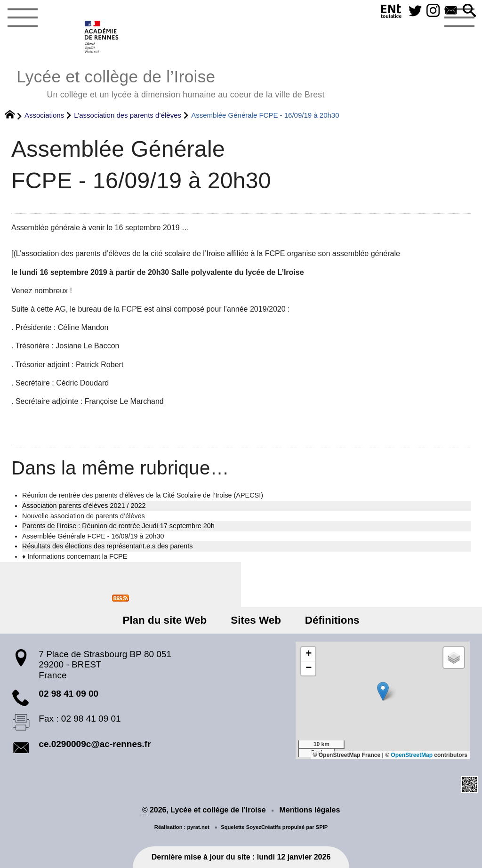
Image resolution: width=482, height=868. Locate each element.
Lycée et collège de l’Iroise (170, 83)
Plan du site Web (165, 620)
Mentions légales (309, 810)
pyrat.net (198, 827)
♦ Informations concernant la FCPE (75, 556)
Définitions (332, 620)
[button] (469, 11)
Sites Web (256, 620)
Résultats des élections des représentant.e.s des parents (107, 546)
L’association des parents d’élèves (128, 115)
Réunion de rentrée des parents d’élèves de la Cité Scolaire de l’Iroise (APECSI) (143, 495)
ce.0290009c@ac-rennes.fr (95, 744)
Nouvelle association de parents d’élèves (84, 516)
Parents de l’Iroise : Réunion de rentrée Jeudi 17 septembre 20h (118, 526)
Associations (44, 115)
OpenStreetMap (412, 755)
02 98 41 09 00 (68, 694)
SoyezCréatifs (264, 827)
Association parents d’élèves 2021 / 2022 (84, 506)
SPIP (322, 827)
